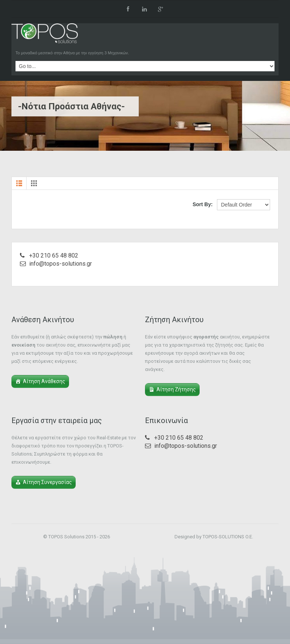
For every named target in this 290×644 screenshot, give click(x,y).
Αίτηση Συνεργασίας (47, 482)
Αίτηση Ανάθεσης (44, 381)
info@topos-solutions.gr (61, 264)
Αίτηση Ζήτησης (176, 389)
